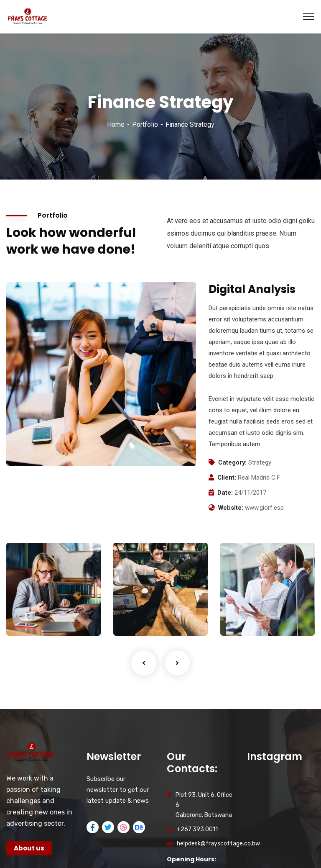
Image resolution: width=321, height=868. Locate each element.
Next (177, 663)
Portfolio (145, 125)
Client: (227, 478)
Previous (144, 663)
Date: (225, 493)
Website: (231, 508)
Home (116, 125)
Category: (232, 462)
